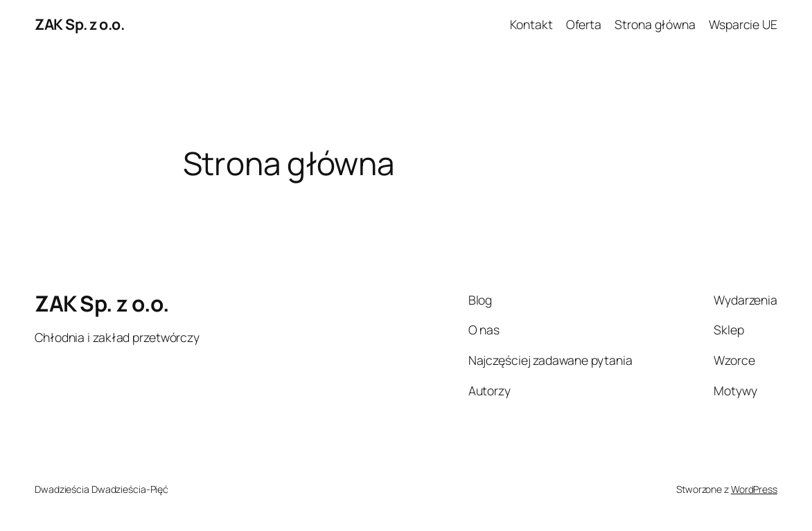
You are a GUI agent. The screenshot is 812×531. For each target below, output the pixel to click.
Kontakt (531, 24)
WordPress (754, 489)
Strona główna (655, 24)
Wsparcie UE (743, 24)
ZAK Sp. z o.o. (79, 24)
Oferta (584, 24)
